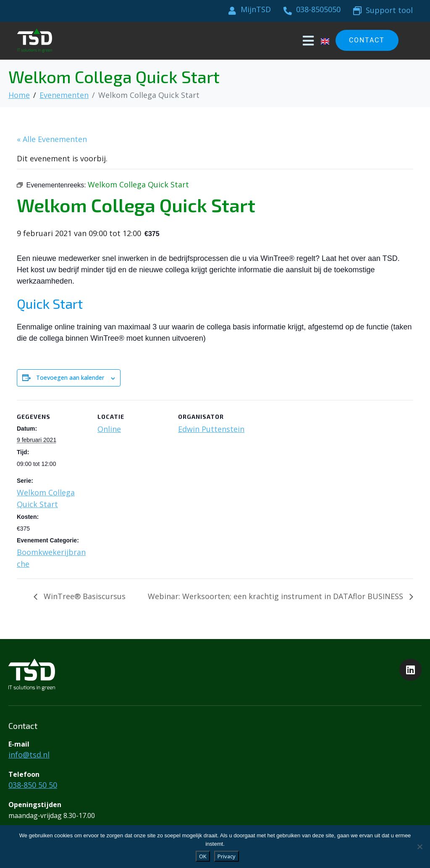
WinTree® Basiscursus (84, 596)
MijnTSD (256, 9)
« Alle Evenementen (52, 139)
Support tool (389, 10)
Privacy (227, 856)
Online (109, 429)
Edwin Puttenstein (211, 429)
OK (203, 856)
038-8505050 (318, 9)
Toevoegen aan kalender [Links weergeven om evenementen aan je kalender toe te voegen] (70, 377)
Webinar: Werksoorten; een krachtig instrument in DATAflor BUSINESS (277, 596)
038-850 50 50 (33, 785)
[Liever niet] (420, 847)
